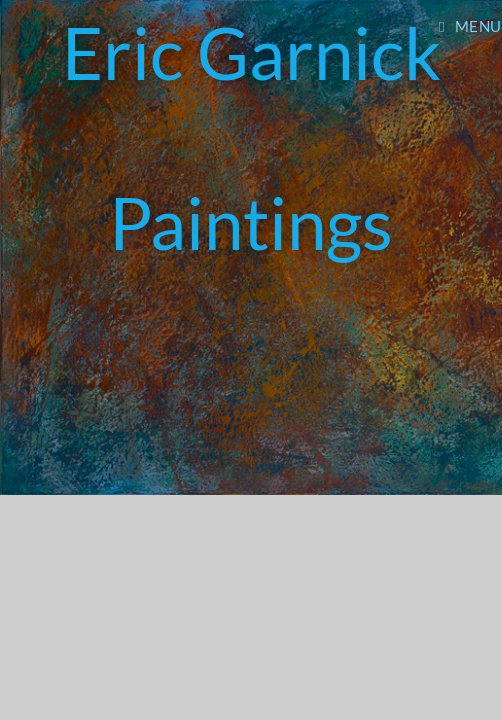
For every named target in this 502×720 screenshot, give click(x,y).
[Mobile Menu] (470, 26)
